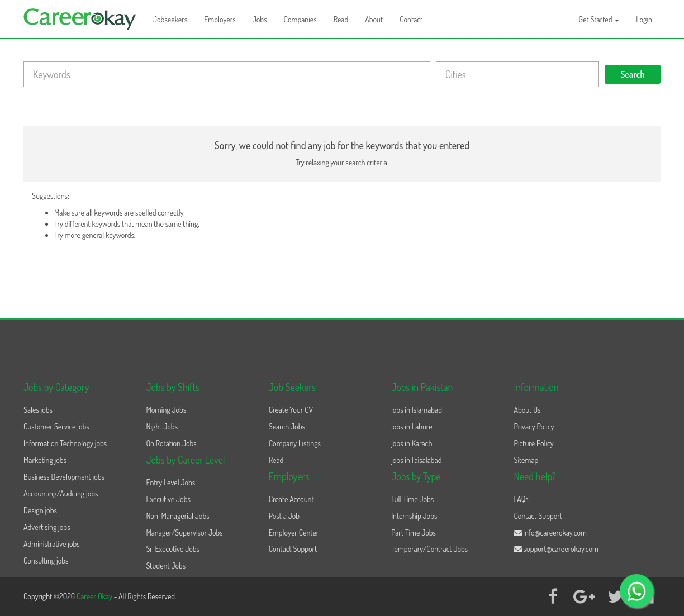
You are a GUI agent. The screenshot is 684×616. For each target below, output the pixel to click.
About (374, 19)
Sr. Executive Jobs (173, 549)
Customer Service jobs (56, 426)
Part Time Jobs (414, 533)
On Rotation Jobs (171, 443)
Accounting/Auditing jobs (61, 493)
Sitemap (526, 460)
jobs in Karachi (412, 443)
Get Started (599, 19)
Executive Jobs (168, 499)
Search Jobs (287, 426)
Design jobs (40, 510)
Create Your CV (291, 410)
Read (341, 19)
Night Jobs (162, 426)
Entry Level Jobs (170, 482)
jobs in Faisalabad (416, 460)
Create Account (291, 499)
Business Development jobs (64, 477)
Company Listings (295, 443)
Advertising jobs (47, 527)
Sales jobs (38, 410)
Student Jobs (166, 565)
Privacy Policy (534, 426)
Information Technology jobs (65, 443)
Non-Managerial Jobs (177, 516)
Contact (411, 19)
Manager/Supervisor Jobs (184, 533)
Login (644, 19)
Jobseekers (170, 19)
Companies (300, 19)
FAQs (521, 499)
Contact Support (293, 549)
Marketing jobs (45, 460)
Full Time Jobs (412, 499)
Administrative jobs (52, 544)
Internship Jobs (414, 516)
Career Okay (95, 596)
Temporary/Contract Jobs (429, 549)
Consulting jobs (46, 560)
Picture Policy (534, 443)
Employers (220, 19)
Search (633, 74)
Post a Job (284, 516)
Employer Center (294, 533)
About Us (528, 410)
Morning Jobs (166, 410)
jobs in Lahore (412, 426)
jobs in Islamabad (417, 410)
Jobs (260, 19)
